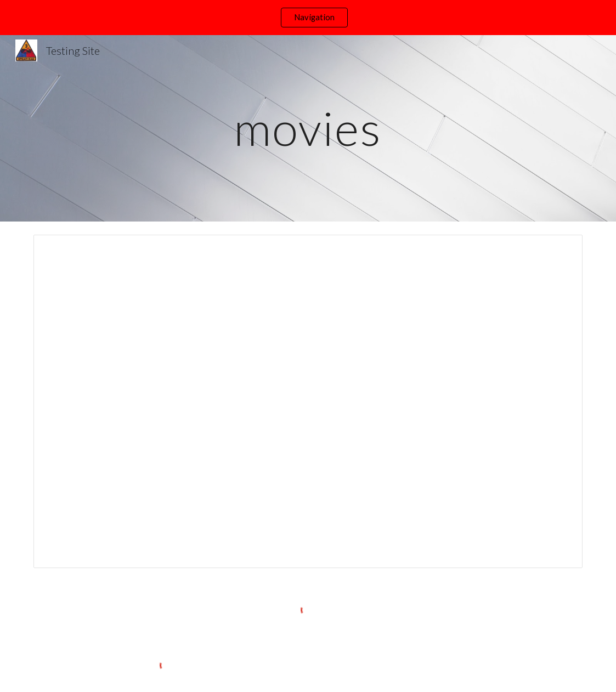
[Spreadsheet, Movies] (308, 401)
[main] (308, 128)
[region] (308, 18)
